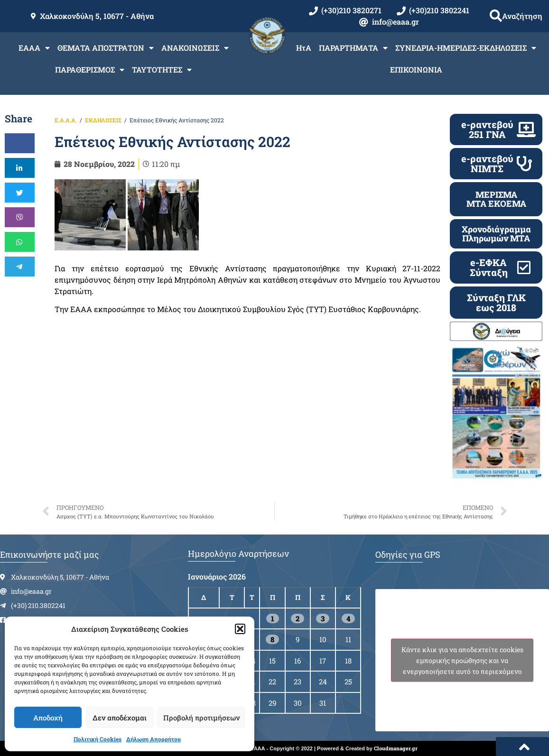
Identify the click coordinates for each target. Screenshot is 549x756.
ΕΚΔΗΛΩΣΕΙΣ (103, 120)
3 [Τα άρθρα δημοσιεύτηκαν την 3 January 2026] (323, 618)
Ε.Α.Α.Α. (66, 120)
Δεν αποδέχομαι (120, 718)
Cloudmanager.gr (396, 748)
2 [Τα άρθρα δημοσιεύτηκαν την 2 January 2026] (298, 618)
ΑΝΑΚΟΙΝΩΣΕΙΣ (195, 48)
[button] (240, 629)
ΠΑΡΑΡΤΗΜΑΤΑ (353, 48)
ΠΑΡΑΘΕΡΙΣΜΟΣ (90, 70)
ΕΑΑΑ (34, 48)
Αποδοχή (48, 718)
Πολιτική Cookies (98, 739)
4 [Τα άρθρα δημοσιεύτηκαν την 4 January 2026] (348, 618)
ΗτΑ (304, 48)
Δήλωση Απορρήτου (154, 739)
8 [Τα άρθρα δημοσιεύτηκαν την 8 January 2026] (272, 639)
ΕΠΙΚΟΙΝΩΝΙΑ (416, 69)
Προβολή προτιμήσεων (201, 718)
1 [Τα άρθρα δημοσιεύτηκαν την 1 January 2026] (273, 618)
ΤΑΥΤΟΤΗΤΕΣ (162, 70)
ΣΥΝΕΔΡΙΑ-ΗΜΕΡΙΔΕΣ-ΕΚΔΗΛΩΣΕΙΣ (466, 48)
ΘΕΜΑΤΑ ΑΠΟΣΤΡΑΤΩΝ (106, 48)
